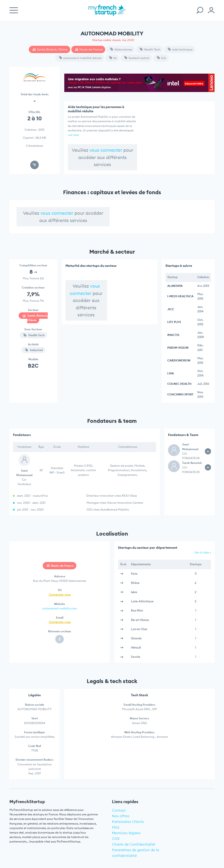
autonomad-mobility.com (60, 608)
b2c (162, 58)
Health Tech (150, 49)
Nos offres (121, 816)
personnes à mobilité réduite (80, 58)
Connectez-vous (60, 595)
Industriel (34, 350)
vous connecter (106, 150)
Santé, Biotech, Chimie (50, 49)
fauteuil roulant (137, 58)
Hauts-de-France (89, 49)
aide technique (180, 49)
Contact (119, 810)
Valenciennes (121, 49)
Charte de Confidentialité (134, 844)
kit (113, 58)
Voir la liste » (203, 552)
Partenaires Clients (128, 822)
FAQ (116, 827)
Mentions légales (126, 833)
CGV (116, 839)
